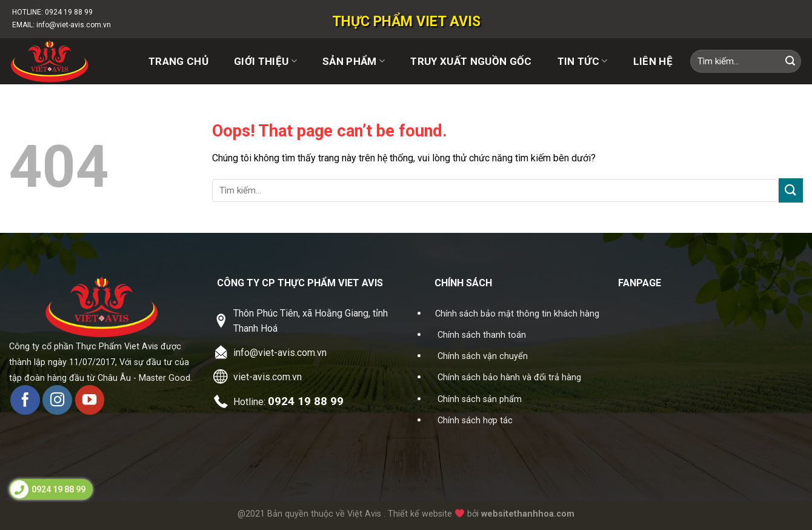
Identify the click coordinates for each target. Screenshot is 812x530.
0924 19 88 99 (69, 12)
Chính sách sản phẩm (480, 399)
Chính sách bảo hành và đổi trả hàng (509, 377)
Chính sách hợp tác (475, 421)
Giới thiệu (265, 61)
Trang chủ (178, 61)
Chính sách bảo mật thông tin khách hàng (517, 314)
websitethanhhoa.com (528, 514)
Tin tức (583, 61)
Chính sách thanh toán (482, 335)
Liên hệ (653, 61)
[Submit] (790, 61)
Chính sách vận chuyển (483, 356)
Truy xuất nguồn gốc (471, 61)
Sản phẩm (354, 61)
